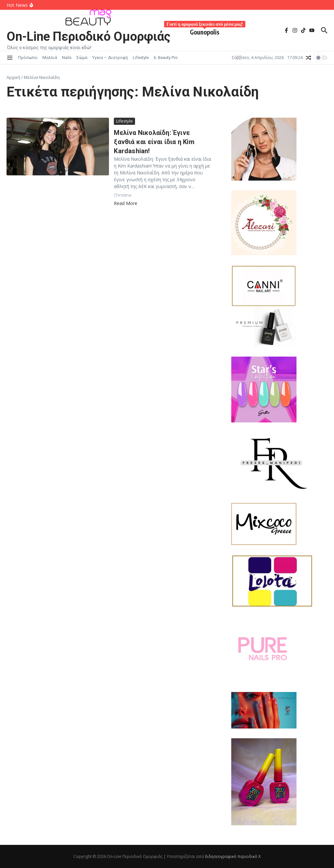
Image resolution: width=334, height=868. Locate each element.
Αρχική (13, 77)
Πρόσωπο (28, 58)
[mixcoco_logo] (279, 524)
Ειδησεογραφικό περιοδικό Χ (233, 856)
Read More (126, 203)
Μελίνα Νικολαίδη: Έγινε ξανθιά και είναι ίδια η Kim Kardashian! (154, 142)
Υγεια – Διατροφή (110, 58)
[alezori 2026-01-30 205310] (279, 223)
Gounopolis (205, 31)
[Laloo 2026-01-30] (279, 149)
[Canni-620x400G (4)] (264, 286)
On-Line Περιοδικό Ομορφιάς (88, 37)
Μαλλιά (50, 58)
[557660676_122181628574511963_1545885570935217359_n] (279, 650)
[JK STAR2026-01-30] (279, 390)
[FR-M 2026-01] (279, 463)
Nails (67, 58)
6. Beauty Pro (166, 58)
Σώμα (82, 58)
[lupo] (279, 710)
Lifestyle (141, 58)
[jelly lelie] (279, 782)
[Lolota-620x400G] (279, 581)
